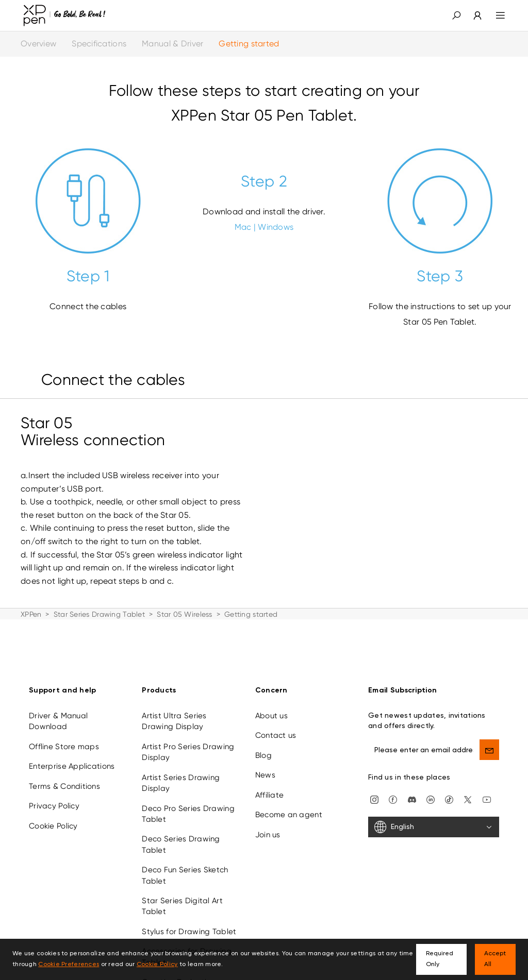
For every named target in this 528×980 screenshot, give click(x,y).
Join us (268, 820)
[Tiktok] (449, 784)
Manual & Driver (172, 44)
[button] (456, 15)
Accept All (495, 959)
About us (271, 701)
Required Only (440, 959)
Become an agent (289, 800)
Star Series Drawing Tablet (99, 614)
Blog (263, 740)
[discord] (412, 784)
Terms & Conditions (64, 771)
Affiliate (270, 780)
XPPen (31, 614)
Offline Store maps (64, 732)
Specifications (99, 44)
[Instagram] (374, 784)
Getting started (249, 44)
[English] (434, 812)
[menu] (494, 15)
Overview (38, 44)
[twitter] (468, 784)
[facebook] (393, 784)
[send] (489, 735)
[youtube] (487, 784)
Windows (276, 227)
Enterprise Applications (72, 751)
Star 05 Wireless (184, 614)
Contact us (276, 721)
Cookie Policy (53, 811)
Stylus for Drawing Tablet (189, 917)
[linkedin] (431, 784)
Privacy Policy (54, 791)
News (265, 760)
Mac (243, 227)
